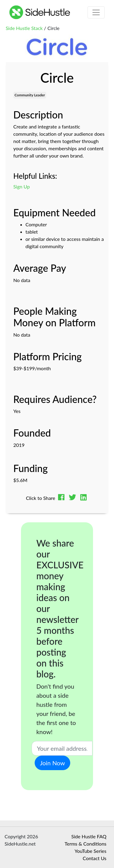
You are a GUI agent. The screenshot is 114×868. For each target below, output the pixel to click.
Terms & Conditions (85, 844)
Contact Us (95, 858)
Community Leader (30, 95)
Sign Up (22, 186)
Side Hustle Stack (24, 28)
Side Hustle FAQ (89, 836)
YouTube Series (90, 851)
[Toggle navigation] (96, 12)
